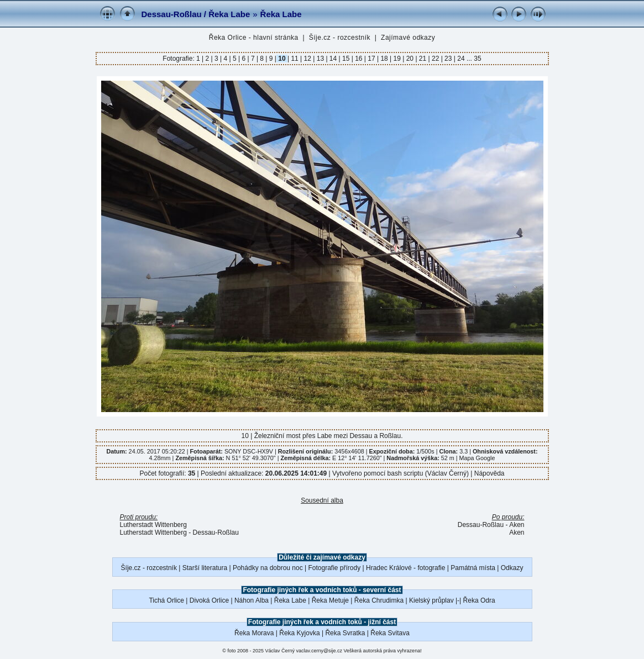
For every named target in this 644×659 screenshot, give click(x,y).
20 (410, 59)
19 (397, 59)
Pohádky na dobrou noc (268, 568)
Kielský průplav (431, 600)
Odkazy (512, 568)
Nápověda (489, 473)
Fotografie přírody (335, 568)
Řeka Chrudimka (379, 600)
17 (371, 59)
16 (359, 59)
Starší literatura (205, 568)
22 (436, 59)
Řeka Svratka (345, 633)
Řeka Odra (479, 600)
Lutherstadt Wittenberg (153, 525)
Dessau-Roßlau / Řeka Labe (196, 14)
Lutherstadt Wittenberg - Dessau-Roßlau (179, 533)
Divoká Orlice (209, 600)
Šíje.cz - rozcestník (340, 38)
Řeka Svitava (390, 633)
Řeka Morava (254, 633)
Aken (517, 533)
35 (477, 59)
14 (333, 59)
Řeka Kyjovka (299, 633)
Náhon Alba (252, 600)
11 (295, 59)
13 (320, 59)
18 (384, 59)
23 (448, 59)
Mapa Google (477, 458)
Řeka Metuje (330, 600)
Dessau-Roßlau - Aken (491, 525)
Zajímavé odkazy (408, 38)
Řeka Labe (281, 14)
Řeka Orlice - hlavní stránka (254, 38)
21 (423, 59)
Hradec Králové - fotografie (405, 568)
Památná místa (473, 568)
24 (461, 59)
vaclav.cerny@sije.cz (320, 651)
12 (307, 59)
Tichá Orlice (166, 600)
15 (346, 59)
